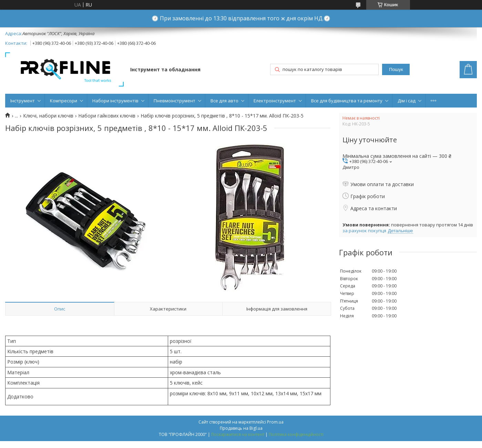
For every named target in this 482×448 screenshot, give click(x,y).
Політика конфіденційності (296, 434)
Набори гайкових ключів (107, 116)
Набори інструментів (115, 101)
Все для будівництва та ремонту (347, 101)
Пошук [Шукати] (396, 69)
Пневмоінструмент (175, 101)
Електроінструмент (275, 101)
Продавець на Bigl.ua (241, 428)
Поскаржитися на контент (238, 434)
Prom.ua (275, 422)
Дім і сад (407, 101)
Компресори (64, 101)
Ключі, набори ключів (48, 116)
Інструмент (23, 101)
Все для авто (224, 101)
